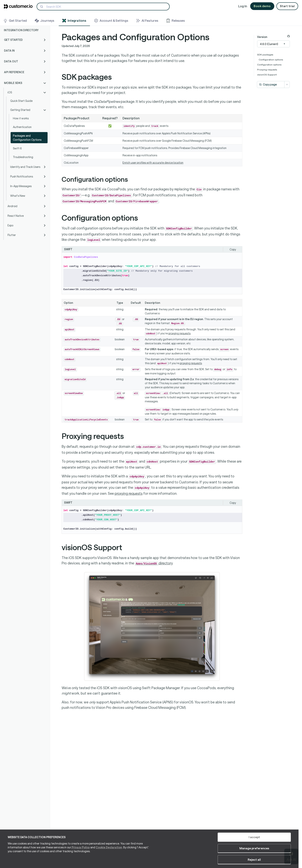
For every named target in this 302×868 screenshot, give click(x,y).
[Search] (103, 7)
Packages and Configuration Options (27, 138)
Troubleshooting (23, 157)
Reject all (276, 846)
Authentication (22, 127)
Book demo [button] (262, 6)
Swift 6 (17, 148)
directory (154, 563)
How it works (21, 118)
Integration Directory (21, 30)
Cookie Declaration (109, 857)
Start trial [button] (287, 6)
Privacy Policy (80, 857)
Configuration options (271, 59)
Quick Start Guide (21, 101)
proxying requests (179, 333)
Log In (243, 6)
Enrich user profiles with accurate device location (153, 163)
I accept (213, 846)
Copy (233, 249)
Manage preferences (245, 846)
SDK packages (265, 54)
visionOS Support (267, 74)
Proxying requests (267, 69)
